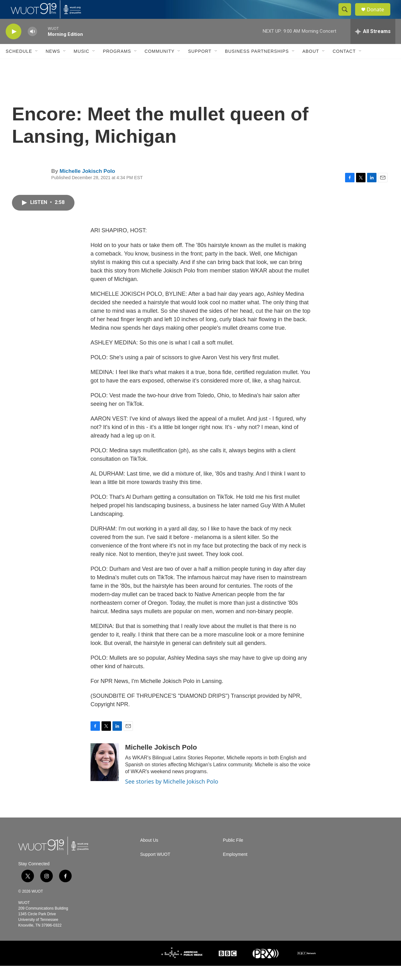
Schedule (19, 65)
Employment (235, 869)
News (53, 65)
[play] (14, 46)
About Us (149, 854)
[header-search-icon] (348, 17)
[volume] (32, 46)
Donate (379, 17)
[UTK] (114, 968)
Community (159, 65)
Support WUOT (155, 869)
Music (81, 65)
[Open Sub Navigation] (37, 65)
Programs (117, 65)
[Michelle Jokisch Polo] (105, 776)
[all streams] (373, 46)
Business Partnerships (257, 65)
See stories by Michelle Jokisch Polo (172, 796)
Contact (344, 65)
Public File (233, 854)
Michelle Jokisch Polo (87, 185)
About (311, 65)
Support (200, 65)
